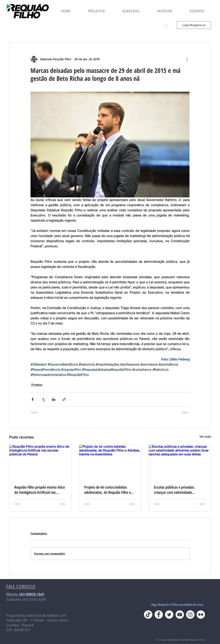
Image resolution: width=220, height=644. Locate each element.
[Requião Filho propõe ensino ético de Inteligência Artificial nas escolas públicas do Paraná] (40, 462)
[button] (166, 25)
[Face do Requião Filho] (159, 615)
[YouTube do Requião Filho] (180, 615)
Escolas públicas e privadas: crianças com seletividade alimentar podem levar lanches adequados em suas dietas (177, 490)
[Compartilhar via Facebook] (33, 399)
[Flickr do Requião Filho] (201, 615)
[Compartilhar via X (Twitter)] (43, 399)
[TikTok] (148, 615)
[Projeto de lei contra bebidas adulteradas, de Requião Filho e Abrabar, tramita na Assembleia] (110, 462)
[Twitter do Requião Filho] (169, 615)
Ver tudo (205, 437)
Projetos (37, 385)
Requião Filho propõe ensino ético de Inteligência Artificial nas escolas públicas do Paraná (40, 490)
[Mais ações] (187, 59)
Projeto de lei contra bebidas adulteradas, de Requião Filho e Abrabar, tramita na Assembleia (108, 490)
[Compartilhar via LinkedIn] (54, 399)
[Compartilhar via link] (64, 399)
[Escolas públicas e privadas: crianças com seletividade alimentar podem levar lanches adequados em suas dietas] (180, 462)
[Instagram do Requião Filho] (190, 615)
